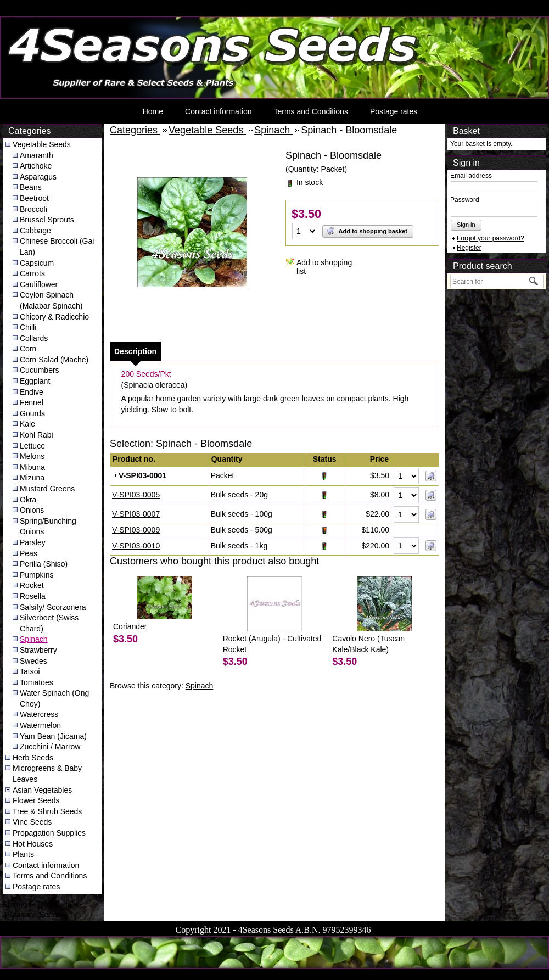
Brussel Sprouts (47, 220)
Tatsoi (30, 671)
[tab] (135, 351)
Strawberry (38, 650)
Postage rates (394, 111)
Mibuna (32, 467)
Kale (27, 424)
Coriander (130, 626)
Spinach (34, 639)
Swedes (33, 661)
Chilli (28, 327)
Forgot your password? (491, 238)
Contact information (218, 111)
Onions (32, 510)
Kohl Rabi (37, 435)
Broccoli (33, 209)
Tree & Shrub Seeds (47, 811)
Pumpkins (37, 575)
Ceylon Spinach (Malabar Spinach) (51, 300)
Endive (32, 392)
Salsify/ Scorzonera (53, 607)
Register (469, 248)
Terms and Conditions (310, 111)
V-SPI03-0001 (142, 475)
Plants (23, 854)
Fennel (32, 402)
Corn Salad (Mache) (54, 360)
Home (153, 111)
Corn (28, 349)
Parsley (33, 542)
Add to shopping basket (367, 231)
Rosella (33, 596)
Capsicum (37, 263)
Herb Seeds (33, 758)
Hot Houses (33, 844)
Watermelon (40, 725)
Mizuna (32, 478)
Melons (32, 456)
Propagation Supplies (49, 833)
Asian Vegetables (42, 790)
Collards (34, 338)
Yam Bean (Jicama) (53, 736)
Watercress (39, 714)
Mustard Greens (47, 489)
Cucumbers (40, 370)
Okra (28, 500)
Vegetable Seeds (42, 144)
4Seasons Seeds (29, 19)
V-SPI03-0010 (136, 546)
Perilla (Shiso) (44, 564)
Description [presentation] (135, 351)
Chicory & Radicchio (54, 317)
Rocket (32, 585)
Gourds (32, 413)
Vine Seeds (32, 822)
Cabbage (35, 231)
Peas (29, 553)
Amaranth (37, 155)
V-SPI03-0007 (136, 514)
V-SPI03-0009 (136, 530)
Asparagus (38, 177)
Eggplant (35, 381)
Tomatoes (37, 682)
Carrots (32, 273)
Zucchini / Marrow (50, 747)
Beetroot (34, 198)
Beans (31, 187)
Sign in (466, 225)
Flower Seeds (36, 800)
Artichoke (36, 166)
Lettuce (32, 446)
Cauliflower (39, 284)
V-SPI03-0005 (136, 495)
